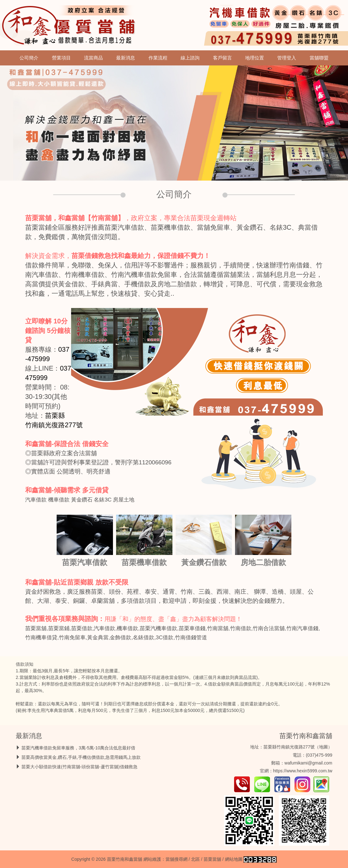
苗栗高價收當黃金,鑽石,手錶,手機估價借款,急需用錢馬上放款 (81, 757)
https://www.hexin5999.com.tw (303, 771)
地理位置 (255, 58)
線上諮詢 (190, 58)
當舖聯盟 (319, 58)
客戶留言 (222, 58)
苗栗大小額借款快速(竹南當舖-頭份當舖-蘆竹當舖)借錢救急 (79, 767)
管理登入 (287, 58)
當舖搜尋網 (177, 859)
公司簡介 (29, 58)
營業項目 (61, 58)
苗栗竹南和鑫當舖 (306, 736)
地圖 (323, 747)
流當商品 (93, 58)
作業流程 (158, 58)
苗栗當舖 (212, 859)
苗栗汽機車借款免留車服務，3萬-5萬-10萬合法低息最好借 (78, 748)
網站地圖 (234, 859)
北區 (195, 859)
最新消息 (126, 58)
